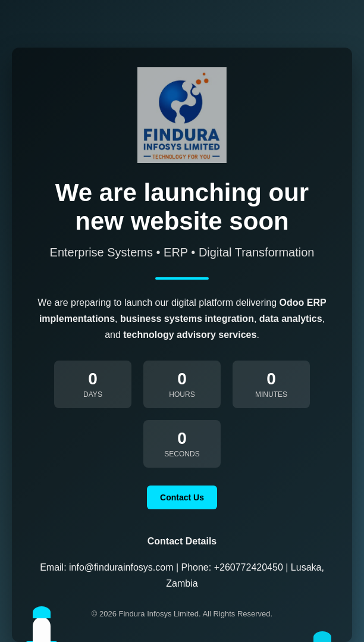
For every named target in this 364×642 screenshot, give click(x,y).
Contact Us (182, 497)
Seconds (182, 454)
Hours (182, 394)
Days (93, 394)
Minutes (271, 394)
